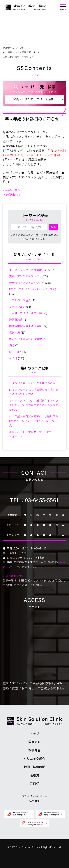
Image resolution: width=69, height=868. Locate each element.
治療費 (34, 775)
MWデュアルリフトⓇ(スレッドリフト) (33, 289)
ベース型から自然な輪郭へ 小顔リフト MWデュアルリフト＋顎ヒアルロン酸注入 (35, 421)
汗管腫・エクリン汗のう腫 (26, 313)
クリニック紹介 (35, 758)
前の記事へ (13, 190)
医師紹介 (34, 742)
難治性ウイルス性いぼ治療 (26, 339)
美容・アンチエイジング (20, 177)
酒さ (12, 345)
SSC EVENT (16, 352)
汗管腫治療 (16, 319)
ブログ (34, 783)
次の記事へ (10, 195)
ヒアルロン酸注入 (20, 300)
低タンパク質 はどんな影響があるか (32, 383)
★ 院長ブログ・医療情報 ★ (43, 173)
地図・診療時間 (35, 767)
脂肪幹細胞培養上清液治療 (26, 326)
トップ (34, 734)
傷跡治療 (15, 332)
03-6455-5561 (42, 500)
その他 (13, 358)
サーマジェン (17, 307)
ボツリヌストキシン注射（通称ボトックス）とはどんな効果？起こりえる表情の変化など (34, 405)
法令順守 (34, 801)
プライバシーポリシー (35, 796)
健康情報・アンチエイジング (27, 283)
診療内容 (34, 750)
